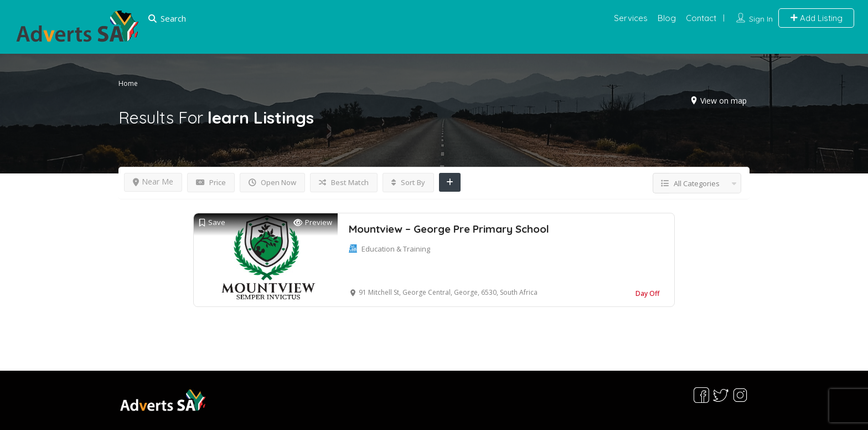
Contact (701, 18)
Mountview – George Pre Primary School (449, 229)
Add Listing (816, 18)
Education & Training (396, 249)
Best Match (344, 182)
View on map (724, 100)
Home (128, 83)
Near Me (153, 181)
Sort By (408, 182)
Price (211, 182)
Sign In (761, 19)
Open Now (272, 182)
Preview (313, 222)
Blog (667, 18)
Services (631, 18)
